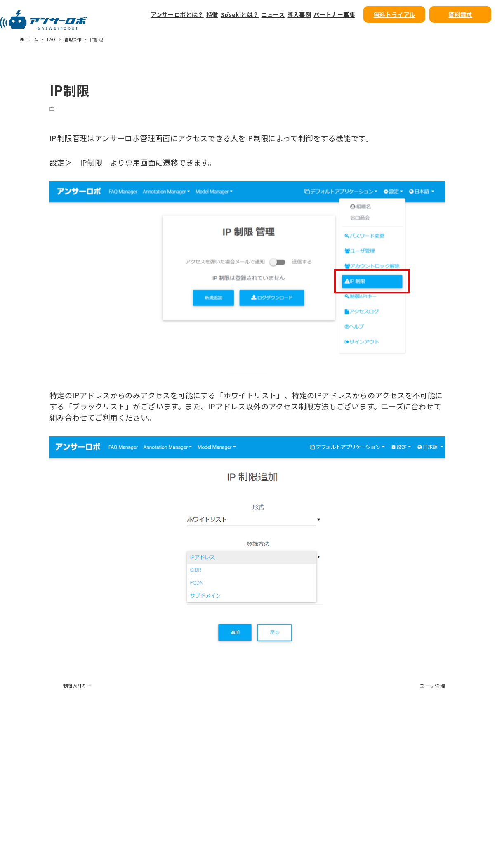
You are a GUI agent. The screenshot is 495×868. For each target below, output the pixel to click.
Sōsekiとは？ (240, 15)
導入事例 (299, 15)
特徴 (212, 15)
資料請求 (460, 14)
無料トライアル (395, 14)
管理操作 (66, 110)
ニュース (273, 15)
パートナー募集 (334, 15)
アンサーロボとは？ (177, 15)
